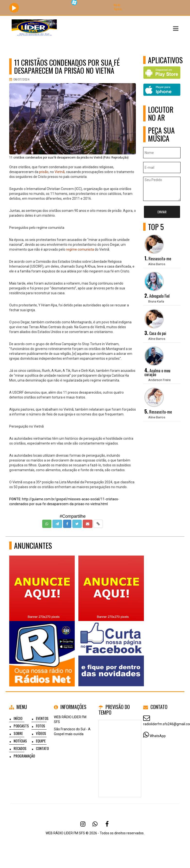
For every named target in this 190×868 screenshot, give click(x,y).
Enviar (162, 212)
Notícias (20, 741)
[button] (176, 29)
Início (18, 718)
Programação (24, 756)
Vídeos (41, 733)
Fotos (41, 726)
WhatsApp (158, 736)
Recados (20, 748)
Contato (42, 748)
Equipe (41, 741)
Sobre (18, 733)
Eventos (42, 718)
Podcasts (21, 726)
